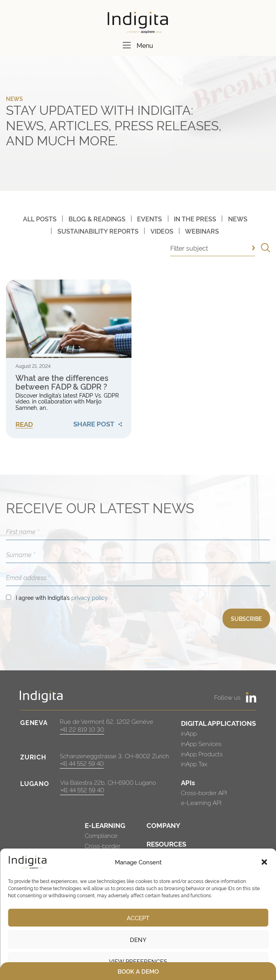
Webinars (202, 231)
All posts (40, 219)
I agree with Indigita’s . (62, 597)
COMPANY (163, 825)
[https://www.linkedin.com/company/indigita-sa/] (251, 697)
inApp (189, 733)
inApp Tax (194, 764)
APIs (188, 782)
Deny (138, 939)
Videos (162, 231)
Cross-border (103, 846)
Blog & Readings (97, 219)
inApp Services (201, 743)
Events (149, 219)
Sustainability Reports (98, 231)
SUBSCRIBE (246, 618)
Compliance (101, 835)
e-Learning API (201, 802)
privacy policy (89, 597)
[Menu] (127, 45)
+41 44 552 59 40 (82, 763)
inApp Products (202, 754)
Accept (138, 918)
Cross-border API (204, 793)
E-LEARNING (105, 825)
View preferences (138, 961)
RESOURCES (166, 844)
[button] (264, 862)
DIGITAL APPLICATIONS (218, 723)
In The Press (195, 219)
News (238, 219)
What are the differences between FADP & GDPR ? (62, 382)
